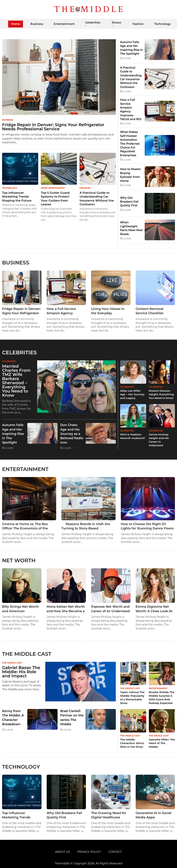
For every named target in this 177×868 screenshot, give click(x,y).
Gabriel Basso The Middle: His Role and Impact (21, 672)
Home (16, 24)
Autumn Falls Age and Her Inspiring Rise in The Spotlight (13, 434)
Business (37, 24)
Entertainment (64, 24)
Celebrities (93, 23)
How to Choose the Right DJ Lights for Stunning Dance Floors (147, 526)
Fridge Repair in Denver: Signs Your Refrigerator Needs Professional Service (53, 127)
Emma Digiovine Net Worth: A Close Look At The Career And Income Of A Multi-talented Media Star (155, 609)
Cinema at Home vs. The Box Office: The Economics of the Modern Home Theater (25, 526)
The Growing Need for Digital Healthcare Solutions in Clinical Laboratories (109, 815)
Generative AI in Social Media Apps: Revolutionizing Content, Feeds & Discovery (154, 815)
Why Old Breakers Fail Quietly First (129, 202)
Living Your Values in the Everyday (108, 311)
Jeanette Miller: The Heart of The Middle (162, 743)
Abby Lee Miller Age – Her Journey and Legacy (132, 394)
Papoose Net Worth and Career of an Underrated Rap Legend (110, 609)
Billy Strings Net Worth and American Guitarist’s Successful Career (20, 609)
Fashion (138, 24)
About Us (62, 852)
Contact (115, 852)
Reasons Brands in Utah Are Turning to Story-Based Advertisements (86, 526)
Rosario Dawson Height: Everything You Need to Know (161, 394)
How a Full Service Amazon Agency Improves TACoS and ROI (63, 311)
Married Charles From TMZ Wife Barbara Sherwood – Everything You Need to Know (16, 381)
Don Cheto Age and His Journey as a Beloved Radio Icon (72, 434)
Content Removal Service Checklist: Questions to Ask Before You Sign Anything (155, 311)
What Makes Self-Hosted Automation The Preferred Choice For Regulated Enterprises (130, 144)
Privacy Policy (89, 852)
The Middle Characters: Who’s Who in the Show (132, 743)
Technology (162, 24)
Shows (116, 23)
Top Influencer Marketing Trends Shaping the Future (17, 197)
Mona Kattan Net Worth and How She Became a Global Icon (66, 609)
